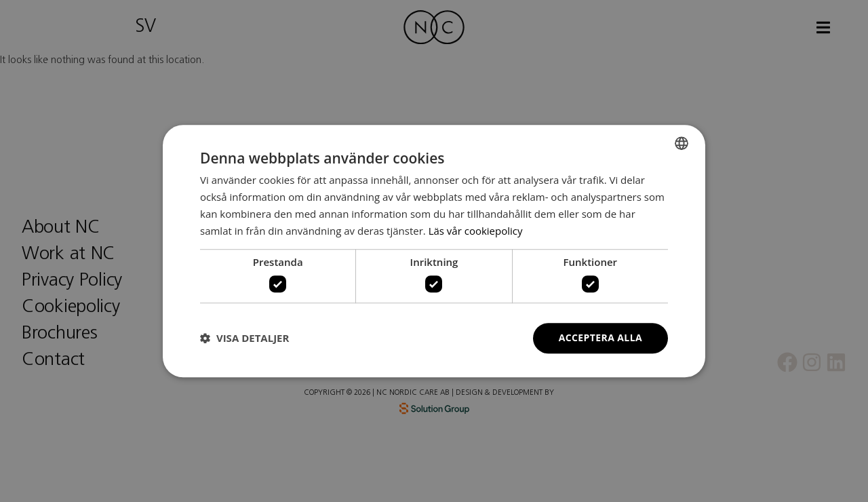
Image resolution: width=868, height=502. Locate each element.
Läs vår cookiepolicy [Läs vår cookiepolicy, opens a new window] (476, 231)
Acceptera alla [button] (600, 337)
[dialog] (434, 251)
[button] (244, 338)
